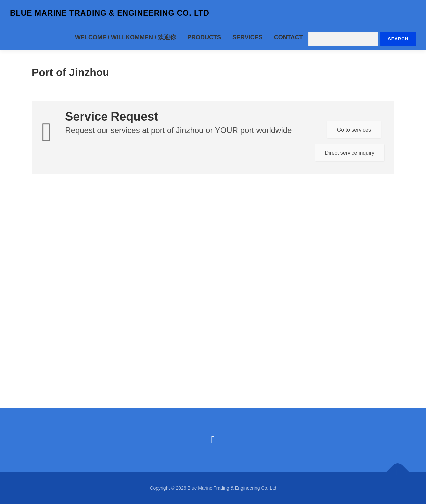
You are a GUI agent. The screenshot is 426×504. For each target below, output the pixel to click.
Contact (288, 37)
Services (247, 37)
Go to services (354, 130)
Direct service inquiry (350, 153)
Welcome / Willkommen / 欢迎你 (125, 37)
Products (204, 37)
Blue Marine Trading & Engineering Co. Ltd (110, 13)
